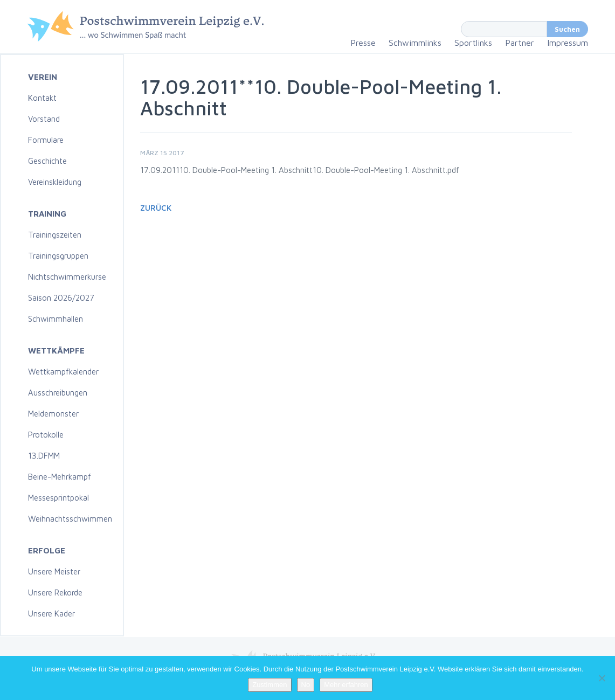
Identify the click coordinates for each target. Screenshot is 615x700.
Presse (363, 43)
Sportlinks (473, 43)
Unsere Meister (54, 571)
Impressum (568, 43)
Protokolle (46, 435)
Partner (520, 43)
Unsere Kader (51, 614)
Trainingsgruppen (58, 256)
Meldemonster (53, 414)
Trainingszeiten (55, 235)
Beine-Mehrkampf (60, 477)
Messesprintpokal (58, 498)
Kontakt (42, 98)
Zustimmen (270, 685)
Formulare (46, 140)
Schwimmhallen (56, 319)
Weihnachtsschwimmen (70, 519)
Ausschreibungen (58, 393)
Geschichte (47, 161)
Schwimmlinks (415, 43)
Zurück (156, 208)
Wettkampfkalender (63, 372)
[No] (602, 678)
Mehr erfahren (346, 685)
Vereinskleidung (55, 182)
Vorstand (44, 119)
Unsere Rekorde (55, 592)
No (306, 685)
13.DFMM (44, 456)
